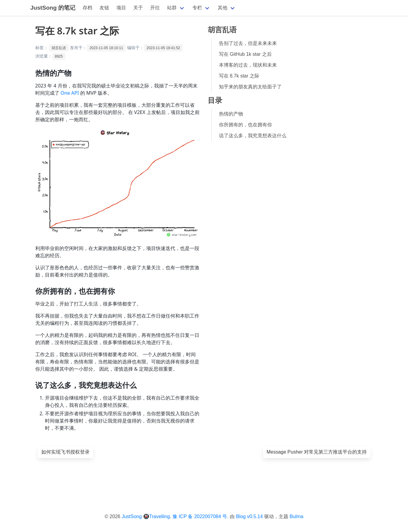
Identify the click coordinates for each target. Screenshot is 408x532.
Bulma (297, 516)
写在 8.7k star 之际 (239, 76)
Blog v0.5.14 (250, 516)
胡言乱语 (59, 48)
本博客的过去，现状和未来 (248, 65)
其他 (223, 8)
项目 (121, 8)
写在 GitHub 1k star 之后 (245, 54)
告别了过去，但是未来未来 (248, 43)
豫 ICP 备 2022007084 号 (200, 516)
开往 (155, 8)
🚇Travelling (157, 516)
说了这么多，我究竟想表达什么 (253, 136)
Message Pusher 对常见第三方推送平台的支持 (317, 452)
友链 (104, 8)
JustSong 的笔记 (53, 8)
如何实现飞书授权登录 (65, 452)
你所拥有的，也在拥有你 (245, 125)
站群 (172, 8)
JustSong (132, 516)
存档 (87, 8)
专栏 (197, 8)
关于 (138, 8)
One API (70, 93)
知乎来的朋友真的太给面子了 (250, 87)
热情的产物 (231, 114)
